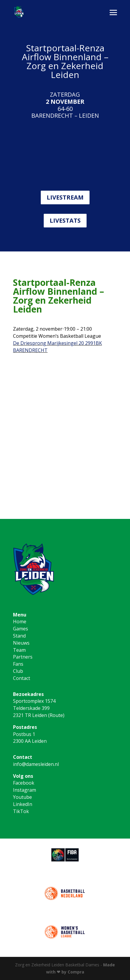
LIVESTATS (65, 220)
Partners (23, 657)
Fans (18, 664)
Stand (19, 636)
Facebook (24, 783)
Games (21, 629)
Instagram (25, 790)
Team (19, 650)
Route (56, 715)
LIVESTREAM (65, 197)
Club (18, 671)
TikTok (21, 811)
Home (20, 622)
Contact (22, 678)
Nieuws (21, 643)
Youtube (22, 797)
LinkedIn (23, 804)
